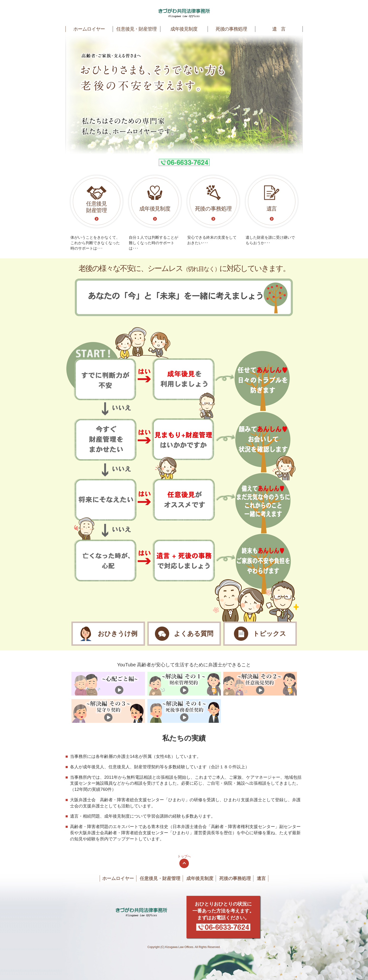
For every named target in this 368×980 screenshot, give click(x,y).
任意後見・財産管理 (137, 29)
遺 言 (279, 29)
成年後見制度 (184, 29)
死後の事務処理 (231, 29)
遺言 (261, 878)
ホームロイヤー (89, 29)
